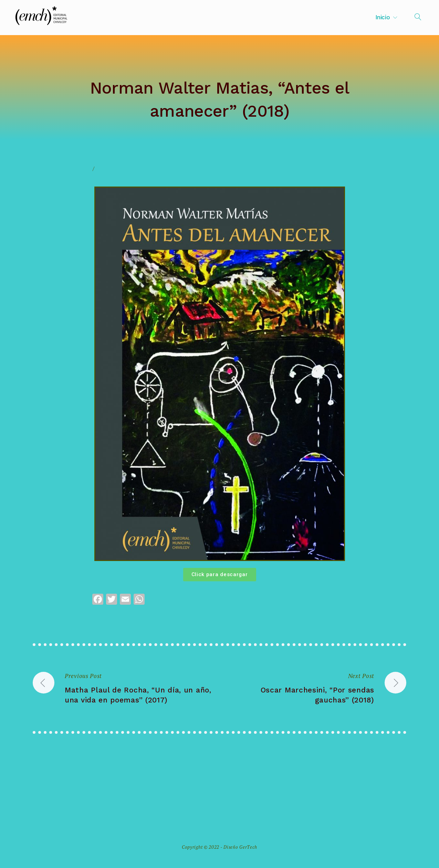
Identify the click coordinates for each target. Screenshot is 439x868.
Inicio (383, 17)
